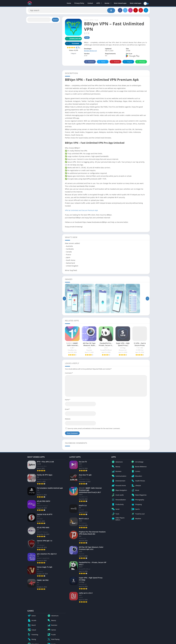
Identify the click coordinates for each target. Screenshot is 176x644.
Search (55, 21)
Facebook (90, 63)
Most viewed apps (120, 3)
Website (68, 420)
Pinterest (115, 63)
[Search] (71, 11)
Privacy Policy (79, 3)
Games (107, 3)
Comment (69, 374)
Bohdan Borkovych (90, 52)
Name (68, 400)
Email (67, 410)
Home (69, 3)
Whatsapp (141, 63)
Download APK (73, 39)
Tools (96, 21)
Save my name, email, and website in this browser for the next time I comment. (94, 429)
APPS (98, 3)
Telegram (128, 63)
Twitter (102, 63)
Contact (90, 3)
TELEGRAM (72, 44)
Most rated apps (136, 3)
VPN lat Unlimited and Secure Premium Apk (81, 211)
